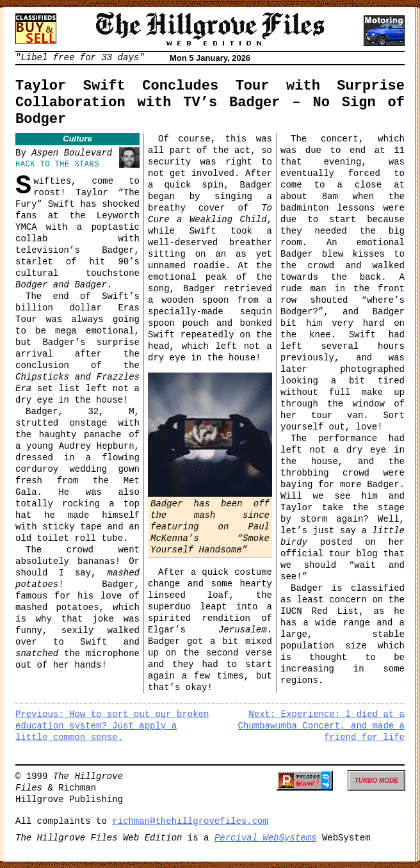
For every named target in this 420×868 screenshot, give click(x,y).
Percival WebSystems (266, 838)
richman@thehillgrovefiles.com (190, 821)
